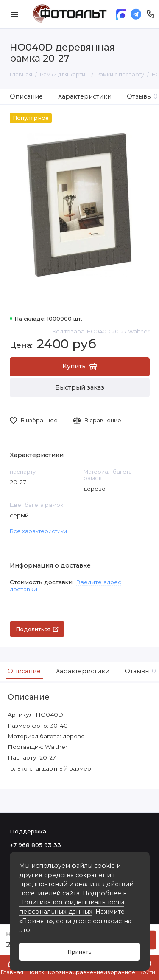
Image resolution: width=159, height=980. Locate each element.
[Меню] (14, 14)
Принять (79, 952)
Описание (26, 96)
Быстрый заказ (80, 387)
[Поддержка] (151, 14)
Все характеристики (38, 531)
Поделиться (37, 629)
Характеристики (85, 96)
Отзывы (139, 671)
